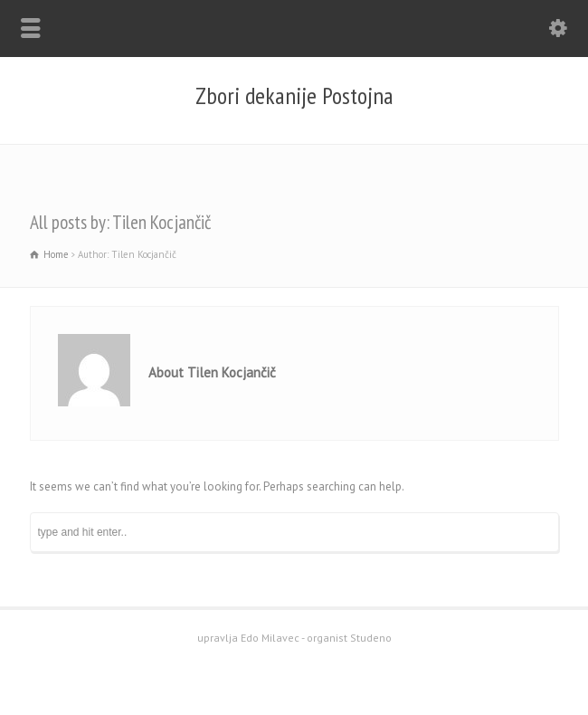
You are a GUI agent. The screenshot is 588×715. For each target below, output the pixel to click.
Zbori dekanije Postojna (294, 96)
